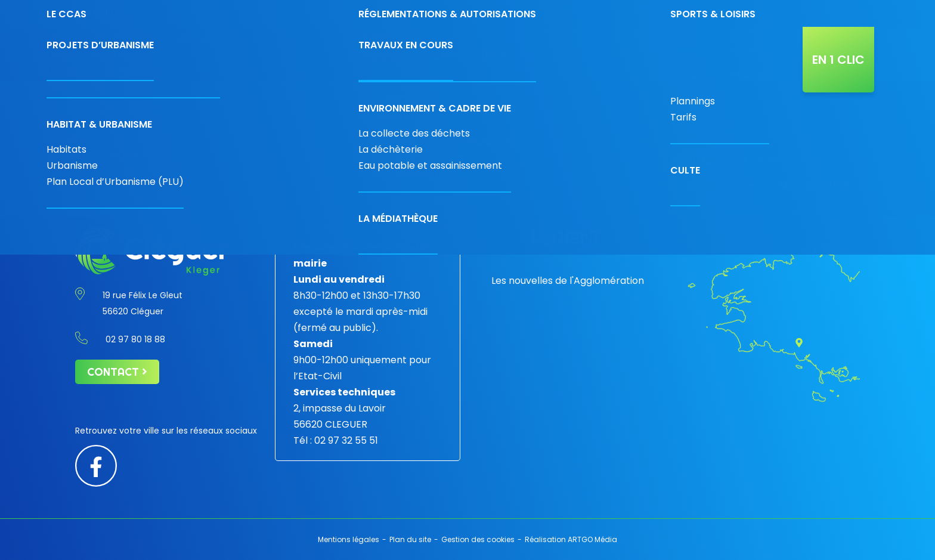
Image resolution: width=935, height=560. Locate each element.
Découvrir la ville (444, 54)
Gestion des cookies (478, 539)
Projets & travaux (588, 54)
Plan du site (410, 539)
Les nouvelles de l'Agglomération (568, 281)
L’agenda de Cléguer (673, 54)
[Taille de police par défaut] (842, 10)
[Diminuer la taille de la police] (829, 10)
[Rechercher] (778, 13)
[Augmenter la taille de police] (858, 10)
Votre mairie (290, 54)
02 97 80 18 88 (633, 13)
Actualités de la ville (756, 54)
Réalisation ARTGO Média (571, 539)
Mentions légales (349, 539)
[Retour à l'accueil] (145, 54)
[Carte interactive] (746, 13)
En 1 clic (838, 60)
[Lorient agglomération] (568, 239)
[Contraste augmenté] (815, 10)
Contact (702, 13)
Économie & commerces (363, 54)
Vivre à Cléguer (515, 54)
